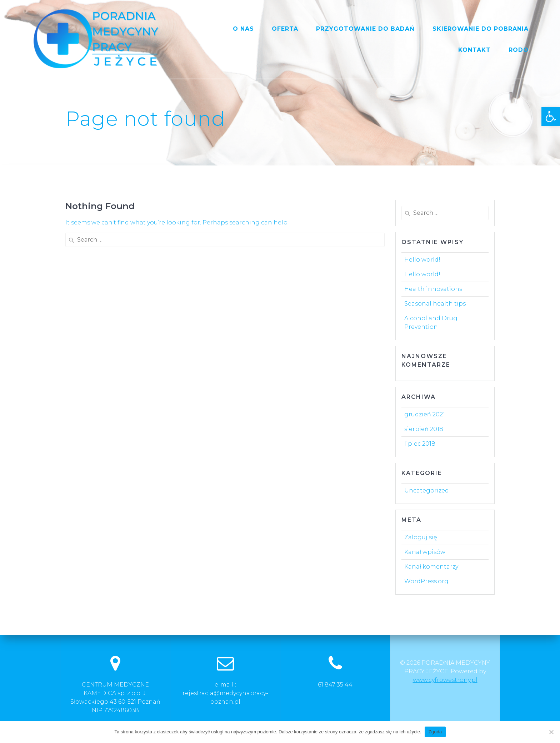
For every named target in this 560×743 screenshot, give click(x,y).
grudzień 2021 (425, 414)
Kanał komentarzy (431, 567)
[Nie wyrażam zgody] (551, 732)
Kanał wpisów (425, 552)
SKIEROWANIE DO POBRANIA (481, 29)
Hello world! (422, 260)
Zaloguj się (421, 537)
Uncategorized (427, 491)
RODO (519, 50)
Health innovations (433, 289)
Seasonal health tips (435, 304)
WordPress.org (426, 581)
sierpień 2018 (424, 429)
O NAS (243, 29)
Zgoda (435, 732)
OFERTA (285, 29)
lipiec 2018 (420, 444)
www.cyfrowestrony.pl (445, 680)
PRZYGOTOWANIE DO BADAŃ (365, 29)
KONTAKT (474, 50)
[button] (551, 117)
